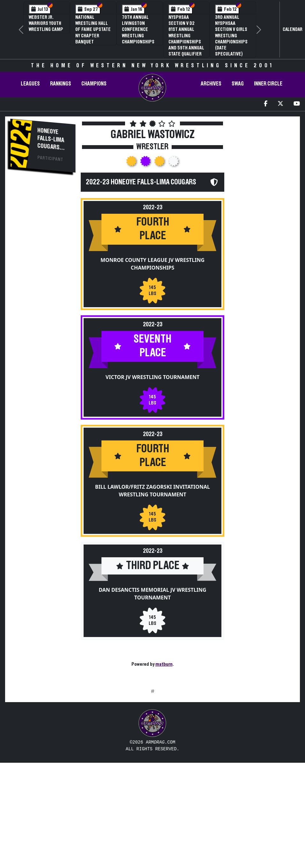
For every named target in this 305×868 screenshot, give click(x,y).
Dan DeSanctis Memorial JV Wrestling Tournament (152, 594)
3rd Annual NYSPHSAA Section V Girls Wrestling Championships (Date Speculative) (231, 36)
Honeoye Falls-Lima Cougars (51, 139)
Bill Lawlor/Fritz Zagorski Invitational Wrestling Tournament (152, 490)
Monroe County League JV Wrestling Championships (152, 264)
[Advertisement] (43, 286)
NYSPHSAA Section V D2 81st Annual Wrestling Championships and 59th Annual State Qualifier (186, 36)
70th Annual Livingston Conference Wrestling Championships (138, 30)
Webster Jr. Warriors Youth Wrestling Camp (46, 23)
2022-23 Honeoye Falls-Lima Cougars (141, 182)
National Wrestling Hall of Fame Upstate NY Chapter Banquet (93, 30)
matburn (164, 664)
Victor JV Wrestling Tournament (152, 377)
